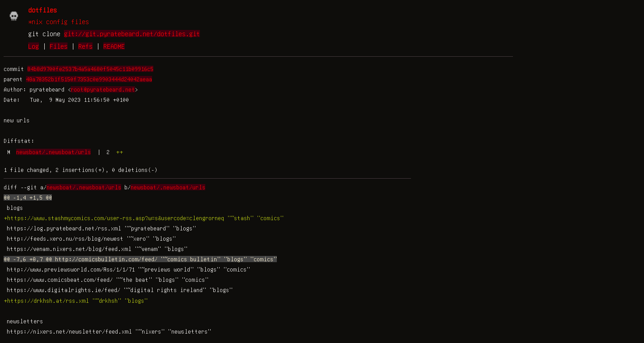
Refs (85, 46)
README (114, 46)
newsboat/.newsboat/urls (53, 152)
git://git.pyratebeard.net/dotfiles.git (132, 33)
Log (34, 46)
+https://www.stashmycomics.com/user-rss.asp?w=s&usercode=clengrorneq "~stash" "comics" (144, 218)
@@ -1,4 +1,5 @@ (28, 197)
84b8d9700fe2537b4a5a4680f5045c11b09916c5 (90, 69)
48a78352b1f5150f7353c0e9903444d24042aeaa (89, 79)
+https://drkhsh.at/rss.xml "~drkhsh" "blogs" (76, 301)
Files (59, 46)
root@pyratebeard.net (103, 89)
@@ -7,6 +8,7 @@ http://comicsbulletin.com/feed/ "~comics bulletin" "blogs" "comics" (140, 259)
